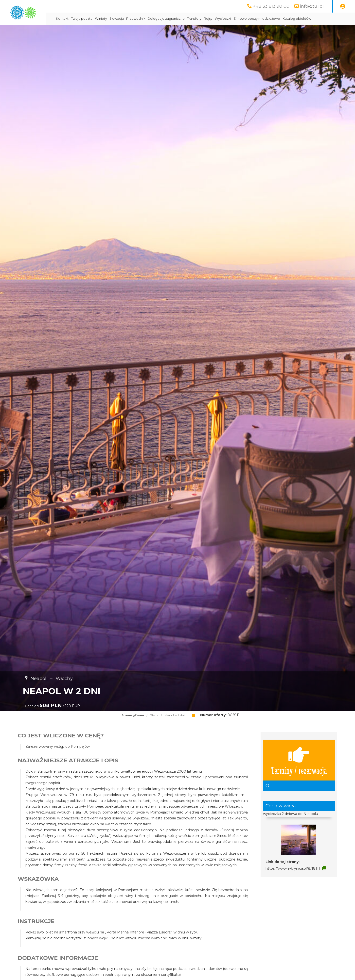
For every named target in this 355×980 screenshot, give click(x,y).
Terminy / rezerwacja (299, 772)
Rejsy (251, 19)
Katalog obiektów (113, 31)
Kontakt (105, 19)
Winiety (144, 19)
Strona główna (133, 728)
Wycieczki (266, 19)
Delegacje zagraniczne (209, 19)
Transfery (237, 19)
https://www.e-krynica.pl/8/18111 (293, 881)
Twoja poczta (125, 19)
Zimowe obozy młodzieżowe (300, 19)
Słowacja (160, 19)
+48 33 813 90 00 (271, 6)
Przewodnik (179, 19)
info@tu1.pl (312, 6)
